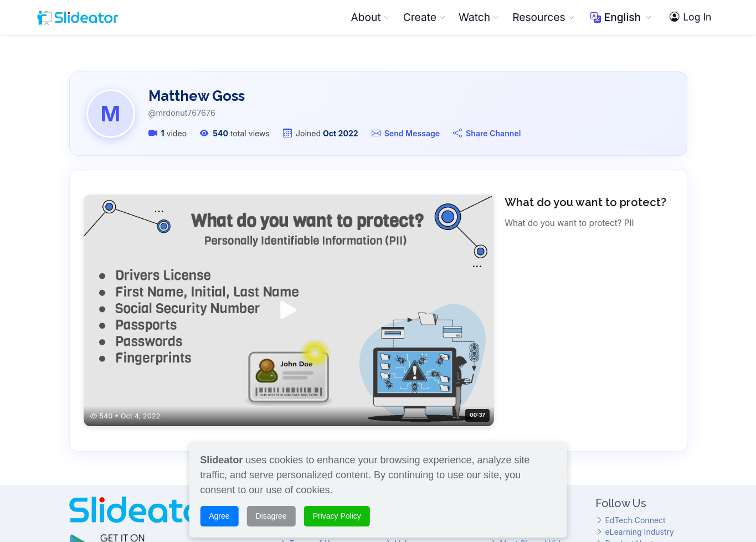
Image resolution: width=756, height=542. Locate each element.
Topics (512, 413)
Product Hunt (629, 390)
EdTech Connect (635, 367)
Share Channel (493, 133)
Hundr (621, 402)
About (371, 17)
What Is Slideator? (427, 367)
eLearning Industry (639, 378)
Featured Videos (529, 378)
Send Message (412, 133)
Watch (479, 17)
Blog (403, 413)
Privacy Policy (315, 402)
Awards (303, 378)
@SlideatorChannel (104, 444)
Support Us (310, 413)
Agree (219, 509)
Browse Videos (527, 367)
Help (403, 390)
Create (424, 17)
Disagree (271, 509)
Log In (690, 17)
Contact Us (310, 425)
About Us (306, 367)
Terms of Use (314, 390)
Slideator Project (425, 378)
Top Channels (525, 402)
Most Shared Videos (536, 390)
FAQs (404, 402)
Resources (543, 17)
